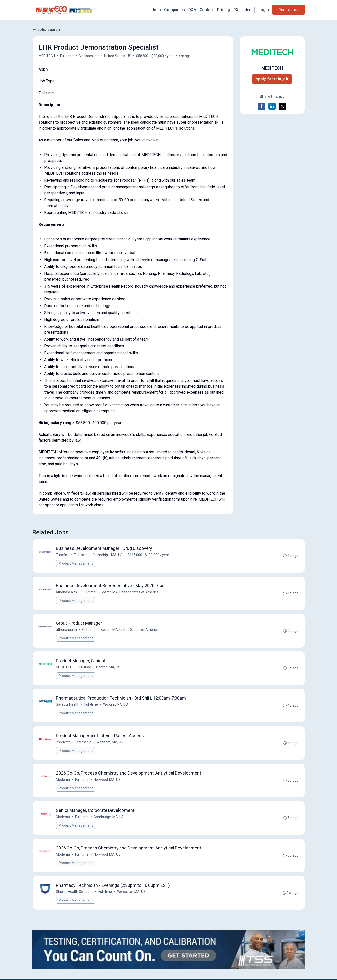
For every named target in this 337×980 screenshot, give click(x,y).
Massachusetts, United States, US (105, 56)
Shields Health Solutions (75, 893)
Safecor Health (68, 705)
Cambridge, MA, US (108, 555)
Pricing (224, 10)
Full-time (67, 56)
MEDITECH (47, 56)
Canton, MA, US (108, 667)
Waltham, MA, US (110, 742)
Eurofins (63, 555)
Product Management (76, 563)
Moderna (63, 780)
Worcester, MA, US (132, 893)
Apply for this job (272, 79)
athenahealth (67, 592)
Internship (84, 742)
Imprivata (64, 742)
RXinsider (242, 10)
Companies (175, 10)
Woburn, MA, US (116, 705)
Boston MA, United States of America (130, 592)
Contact (207, 10)
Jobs (156, 10)
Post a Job (289, 10)
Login (264, 10)
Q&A (192, 10)
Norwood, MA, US (107, 780)
